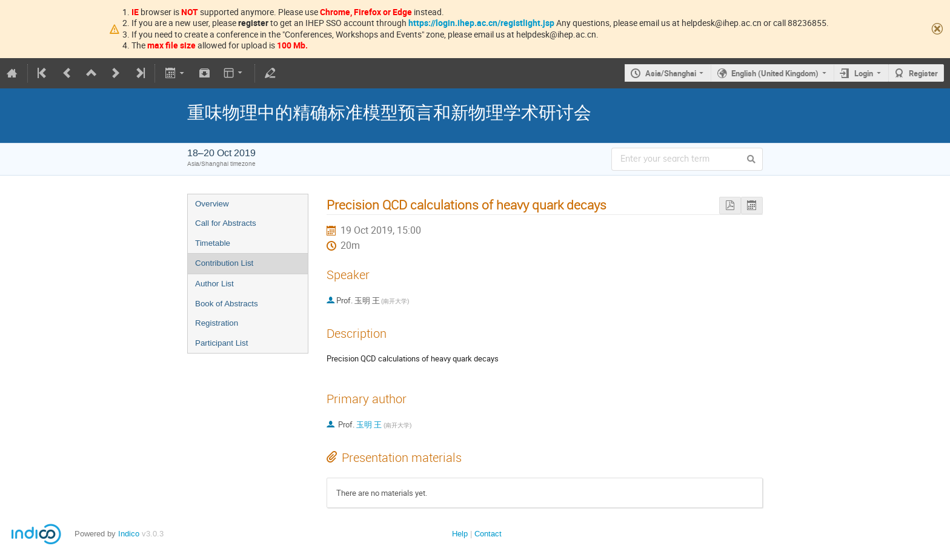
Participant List (221, 343)
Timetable (213, 243)
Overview (212, 204)
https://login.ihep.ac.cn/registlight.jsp (481, 23)
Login (864, 73)
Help (460, 534)
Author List (214, 284)
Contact (488, 534)
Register (923, 73)
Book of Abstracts (227, 304)
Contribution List (224, 263)
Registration (217, 323)
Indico (129, 534)
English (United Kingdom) (775, 73)
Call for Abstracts (226, 223)
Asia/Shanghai (671, 73)
